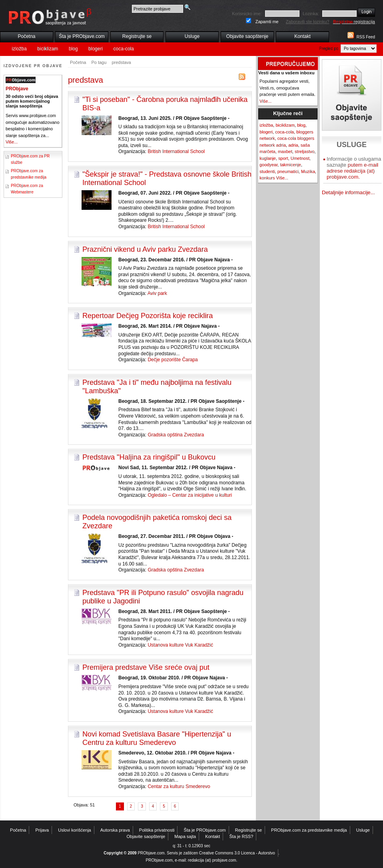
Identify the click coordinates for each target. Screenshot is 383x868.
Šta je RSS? (241, 836)
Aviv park (157, 293)
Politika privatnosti (157, 830)
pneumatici (288, 171)
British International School (176, 151)
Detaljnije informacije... (348, 192)
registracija (354, 22)
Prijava (42, 830)
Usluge (192, 36)
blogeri (96, 49)
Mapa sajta (185, 836)
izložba (19, 49)
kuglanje (268, 158)
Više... (12, 142)
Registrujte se (137, 36)
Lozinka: (311, 14)
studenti (267, 171)
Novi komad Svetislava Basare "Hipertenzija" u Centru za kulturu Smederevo (157, 738)
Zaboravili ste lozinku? (308, 22)
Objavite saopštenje (247, 36)
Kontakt (302, 36)
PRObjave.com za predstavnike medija (309, 830)
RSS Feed (366, 37)
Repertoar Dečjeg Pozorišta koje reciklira (148, 316)
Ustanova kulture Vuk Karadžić (180, 645)
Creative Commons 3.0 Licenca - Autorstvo (237, 853)
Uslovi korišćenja (75, 830)
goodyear (268, 165)
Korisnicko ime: (247, 14)
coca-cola (124, 49)
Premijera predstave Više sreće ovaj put (146, 667)
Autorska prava (115, 830)
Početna (26, 36)
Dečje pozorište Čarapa (173, 360)
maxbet (285, 151)
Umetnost (300, 158)
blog (73, 49)
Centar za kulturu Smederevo (179, 786)
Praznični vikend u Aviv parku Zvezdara (145, 249)
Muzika (308, 171)
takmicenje (290, 165)
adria (293, 145)
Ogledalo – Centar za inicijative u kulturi (190, 495)
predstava (121, 62)
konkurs (267, 178)
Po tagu (99, 62)
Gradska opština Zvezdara (176, 435)
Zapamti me (267, 22)
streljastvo (305, 151)
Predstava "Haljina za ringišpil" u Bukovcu (149, 457)
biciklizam (48, 49)
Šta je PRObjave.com (82, 36)
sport (283, 158)
